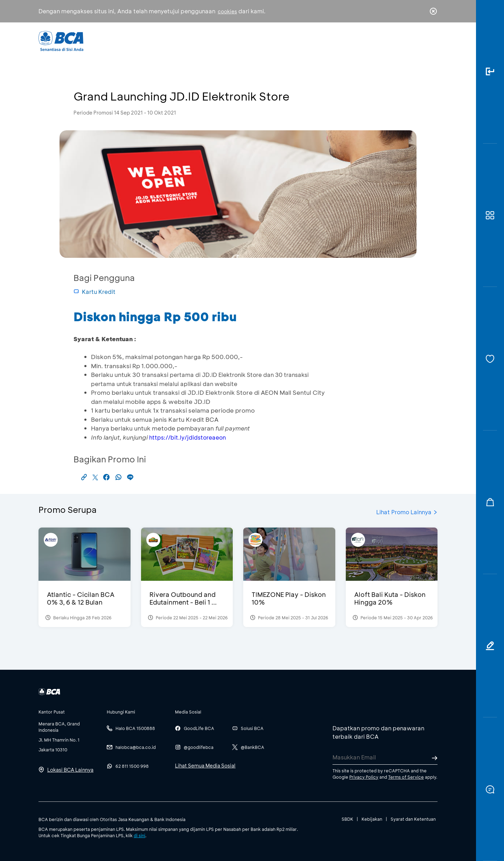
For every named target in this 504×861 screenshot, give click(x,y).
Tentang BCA (282, 40)
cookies (227, 11)
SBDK (347, 819)
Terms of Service (406, 777)
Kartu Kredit (94, 292)
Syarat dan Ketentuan (413, 819)
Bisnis (234, 40)
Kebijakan (372, 819)
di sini (139, 835)
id (419, 41)
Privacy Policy (364, 777)
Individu (193, 40)
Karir (328, 40)
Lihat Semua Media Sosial (205, 766)
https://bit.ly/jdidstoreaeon (187, 437)
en (431, 41)
